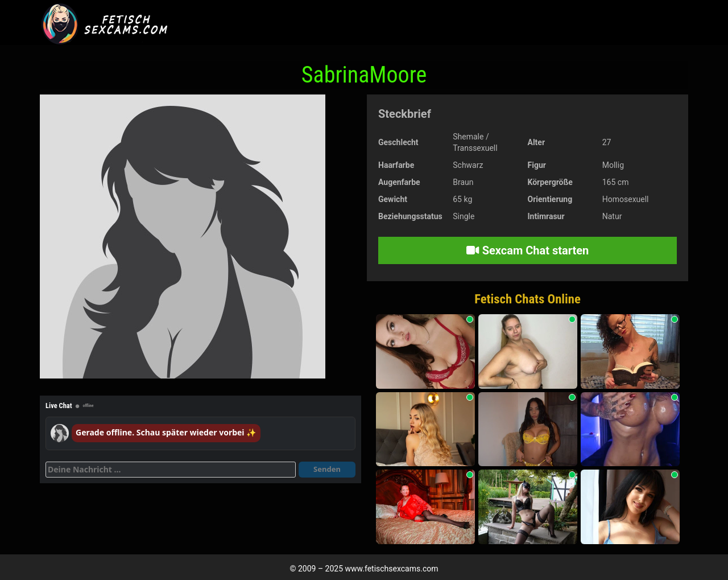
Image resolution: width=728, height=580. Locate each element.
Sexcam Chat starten (528, 250)
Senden (327, 469)
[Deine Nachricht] (171, 470)
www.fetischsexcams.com (392, 569)
